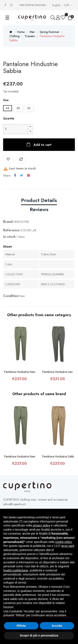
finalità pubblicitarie (16, 570)
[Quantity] (16, 129)
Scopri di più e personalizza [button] (39, 635)
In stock (9, 237)
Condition (11, 296)
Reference (11, 230)
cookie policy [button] (64, 542)
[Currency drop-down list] (69, 5)
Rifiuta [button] (21, 626)
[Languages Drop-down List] (58, 5)
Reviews (39, 209)
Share (15, 175)
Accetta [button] (57, 626)
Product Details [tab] (39, 200)
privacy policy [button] (42, 525)
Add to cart (42, 145)
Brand (8, 222)
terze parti (68, 546)
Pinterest (28, 175)
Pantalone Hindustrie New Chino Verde (20, 372)
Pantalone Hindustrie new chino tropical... (58, 372)
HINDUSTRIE (21, 222)
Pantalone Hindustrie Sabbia (58, 456)
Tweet (22, 175)
